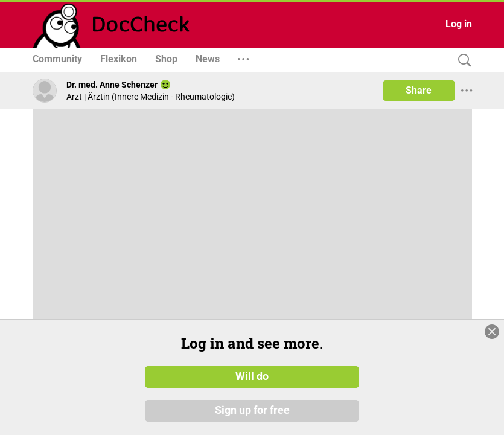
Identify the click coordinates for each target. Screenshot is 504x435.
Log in (459, 24)
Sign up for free (252, 410)
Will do (252, 376)
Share (419, 90)
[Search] (462, 61)
